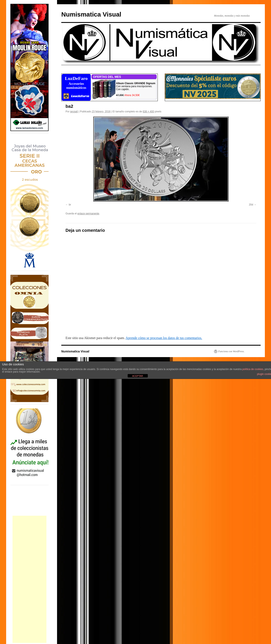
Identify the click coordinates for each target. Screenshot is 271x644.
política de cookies (253, 369)
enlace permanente (88, 214)
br (70, 205)
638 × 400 (148, 112)
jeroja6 (74, 112)
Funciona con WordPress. (231, 351)
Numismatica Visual (91, 14)
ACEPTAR (138, 376)
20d (251, 205)
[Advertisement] (29, 579)
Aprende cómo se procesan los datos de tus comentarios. (164, 338)
